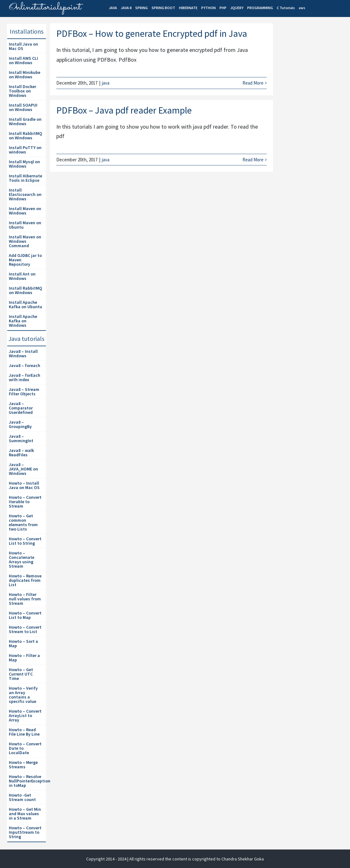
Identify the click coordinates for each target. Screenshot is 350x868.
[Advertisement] (313, 132)
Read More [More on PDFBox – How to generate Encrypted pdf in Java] (253, 83)
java (106, 83)
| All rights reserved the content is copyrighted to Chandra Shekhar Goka (196, 859)
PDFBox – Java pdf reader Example (124, 110)
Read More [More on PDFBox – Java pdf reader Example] (253, 160)
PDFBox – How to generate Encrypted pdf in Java (152, 33)
